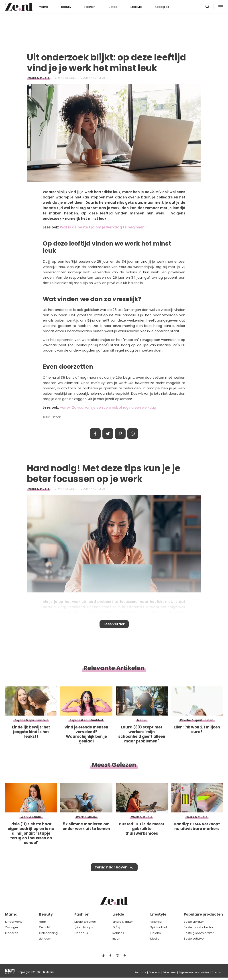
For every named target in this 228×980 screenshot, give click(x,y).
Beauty (66, 7)
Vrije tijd (156, 922)
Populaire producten (203, 914)
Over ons (154, 972)
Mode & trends (85, 922)
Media (155, 939)
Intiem (117, 939)
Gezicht (44, 927)
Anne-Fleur (97, 78)
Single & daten (123, 922)
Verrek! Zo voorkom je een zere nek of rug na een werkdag (108, 407)
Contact (217, 972)
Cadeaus (81, 933)
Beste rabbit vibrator (198, 927)
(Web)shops (84, 927)
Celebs (156, 933)
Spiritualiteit (159, 927)
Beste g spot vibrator (199, 933)
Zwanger (12, 927)
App (133, 434)
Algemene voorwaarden (194, 972)
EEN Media (47, 972)
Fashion (90, 7)
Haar (43, 922)
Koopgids (162, 7)
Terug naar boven (111, 872)
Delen (95, 434)
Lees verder (114, 626)
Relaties (118, 933)
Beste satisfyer (194, 939)
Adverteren (169, 972)
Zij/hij (116, 927)
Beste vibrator (194, 922)
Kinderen (12, 933)
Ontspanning (48, 933)
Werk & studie (39, 78)
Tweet (108, 434)
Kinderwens (14, 922)
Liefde (113, 7)
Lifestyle (136, 7)
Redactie (140, 972)
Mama (43, 7)
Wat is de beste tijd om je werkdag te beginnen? (103, 227)
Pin (120, 434)
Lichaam (45, 939)
